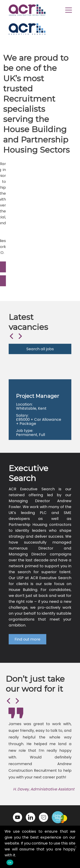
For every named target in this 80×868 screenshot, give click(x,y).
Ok (10, 863)
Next (20, 340)
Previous (11, 340)
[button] (69, 10)
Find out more (27, 646)
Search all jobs (40, 353)
